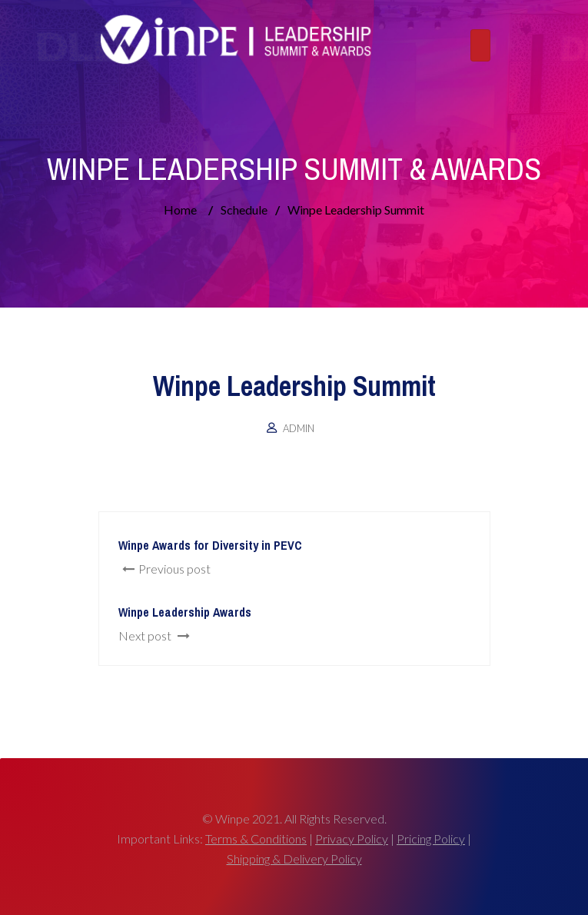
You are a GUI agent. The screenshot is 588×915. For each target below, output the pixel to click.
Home (180, 210)
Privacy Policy (352, 838)
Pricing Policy (431, 838)
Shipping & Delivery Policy (294, 858)
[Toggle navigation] (480, 45)
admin (299, 428)
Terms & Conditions (256, 838)
